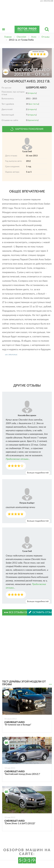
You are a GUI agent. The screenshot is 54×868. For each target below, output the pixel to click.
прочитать (33, 120)
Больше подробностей (38, 473)
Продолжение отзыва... (18, 459)
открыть (32, 93)
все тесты (34, 104)
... (50, 684)
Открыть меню (4, 32)
